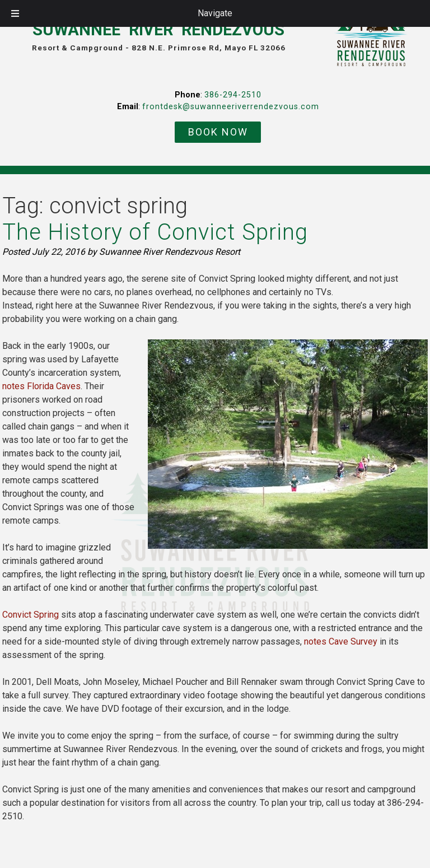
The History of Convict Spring (155, 232)
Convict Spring (31, 615)
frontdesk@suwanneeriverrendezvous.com (231, 107)
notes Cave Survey (341, 641)
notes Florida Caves (41, 386)
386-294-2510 (233, 95)
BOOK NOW (218, 132)
